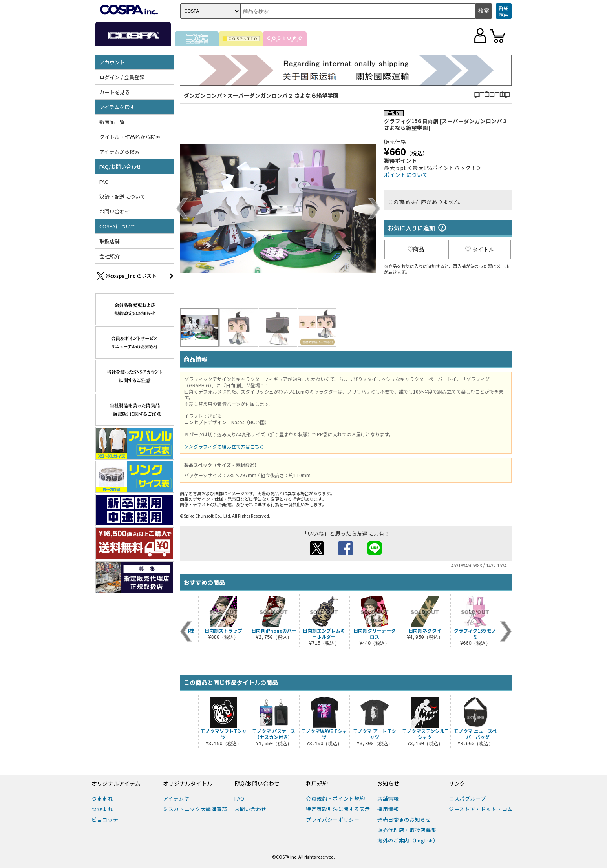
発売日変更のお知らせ (404, 820)
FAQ (104, 181)
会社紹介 (110, 256)
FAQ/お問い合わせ (120, 167)
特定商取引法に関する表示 (338, 809)
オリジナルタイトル (188, 784)
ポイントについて (406, 175)
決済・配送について (122, 196)
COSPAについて (118, 226)
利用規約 (317, 784)
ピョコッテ (105, 820)
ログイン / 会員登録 (122, 77)
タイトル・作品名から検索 (130, 137)
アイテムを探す (117, 107)
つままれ (102, 798)
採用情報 (388, 809)
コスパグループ (467, 798)
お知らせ (388, 784)
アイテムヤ (176, 798)
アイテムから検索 (120, 152)
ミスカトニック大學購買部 (195, 809)
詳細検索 (504, 11)
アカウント (112, 62)
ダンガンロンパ (203, 95)
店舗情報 (388, 798)
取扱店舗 (110, 241)
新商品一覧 (112, 122)
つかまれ (102, 809)
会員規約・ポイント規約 (335, 798)
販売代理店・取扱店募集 (407, 830)
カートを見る (115, 92)
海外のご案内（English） (408, 840)
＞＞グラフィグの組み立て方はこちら (224, 446)
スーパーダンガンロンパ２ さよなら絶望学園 (283, 95)
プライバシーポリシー (333, 820)
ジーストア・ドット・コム (481, 809)
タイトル (480, 249)
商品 (416, 249)
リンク (457, 784)
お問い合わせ (115, 211)
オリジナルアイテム (116, 784)
